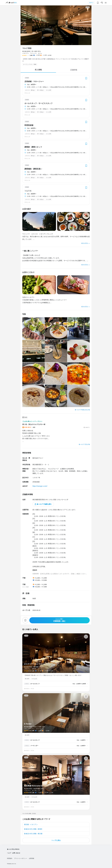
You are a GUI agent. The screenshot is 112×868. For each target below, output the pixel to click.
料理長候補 (29, 125)
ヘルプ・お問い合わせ (14, 853)
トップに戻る (56, 840)
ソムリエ (28, 191)
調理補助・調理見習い (33, 169)
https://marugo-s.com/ (40, 486)
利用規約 (10, 858)
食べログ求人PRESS (13, 849)
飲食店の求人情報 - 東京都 (33, 834)
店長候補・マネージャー (34, 82)
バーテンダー (34, 746)
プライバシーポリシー (21, 858)
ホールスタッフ (35, 684)
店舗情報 (74, 70)
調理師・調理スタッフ (33, 147)
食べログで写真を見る (81, 410)
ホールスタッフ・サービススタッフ (38, 103)
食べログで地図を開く (44, 504)
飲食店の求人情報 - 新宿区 (33, 829)
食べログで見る (83, 444)
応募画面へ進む (59, 620)
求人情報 (38, 70)
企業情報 (31, 858)
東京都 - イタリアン (31, 824)
